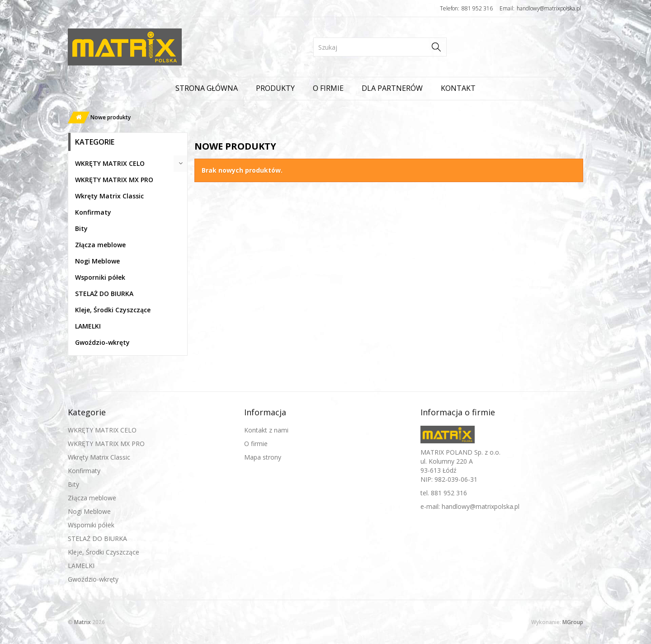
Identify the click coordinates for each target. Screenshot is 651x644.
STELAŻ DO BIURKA (104, 294)
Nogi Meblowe (97, 261)
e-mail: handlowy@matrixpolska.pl (470, 506)
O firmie (328, 88)
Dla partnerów (392, 88)
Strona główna (207, 88)
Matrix (83, 622)
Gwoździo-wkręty (102, 342)
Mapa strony (263, 457)
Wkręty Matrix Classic (109, 196)
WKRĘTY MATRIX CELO (110, 163)
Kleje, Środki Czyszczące (113, 310)
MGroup (573, 622)
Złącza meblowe (100, 245)
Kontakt (458, 88)
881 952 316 (477, 8)
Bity (81, 228)
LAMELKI (88, 326)
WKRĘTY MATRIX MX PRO (114, 180)
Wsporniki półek (100, 277)
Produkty (275, 88)
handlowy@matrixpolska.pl (549, 8)
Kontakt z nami (266, 430)
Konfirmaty (93, 212)
